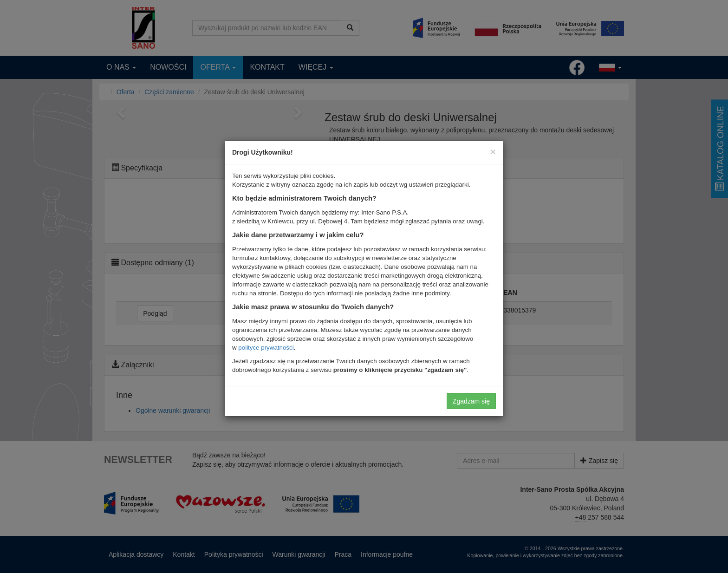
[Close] (493, 152)
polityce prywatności (266, 348)
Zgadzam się (471, 401)
